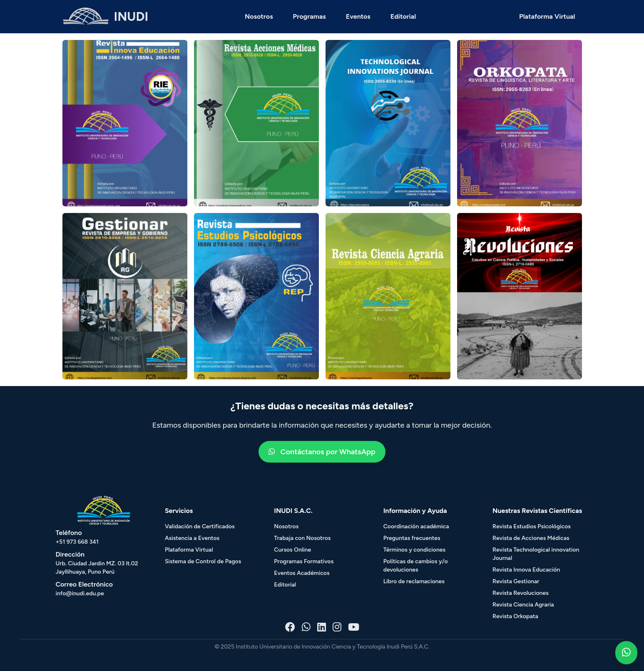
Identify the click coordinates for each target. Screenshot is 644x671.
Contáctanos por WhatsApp (322, 452)
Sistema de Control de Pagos (203, 561)
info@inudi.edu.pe (80, 593)
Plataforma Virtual (547, 16)
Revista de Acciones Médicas (531, 538)
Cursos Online (292, 550)
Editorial (403, 16)
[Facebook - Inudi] (290, 627)
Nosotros (259, 16)
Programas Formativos (304, 561)
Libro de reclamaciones (414, 581)
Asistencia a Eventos (192, 538)
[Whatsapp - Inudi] (306, 627)
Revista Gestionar (516, 581)
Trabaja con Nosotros (302, 538)
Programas (310, 16)
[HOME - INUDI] (106, 17)
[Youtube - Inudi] (354, 627)
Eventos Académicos (302, 573)
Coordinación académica (416, 526)
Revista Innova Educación (526, 570)
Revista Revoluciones (521, 593)
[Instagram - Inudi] (337, 627)
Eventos (358, 16)
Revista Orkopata (515, 616)
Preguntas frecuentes (412, 538)
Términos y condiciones (414, 550)
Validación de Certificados (200, 526)
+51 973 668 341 (77, 542)
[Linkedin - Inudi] (322, 627)
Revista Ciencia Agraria (523, 605)
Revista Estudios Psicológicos (532, 526)
